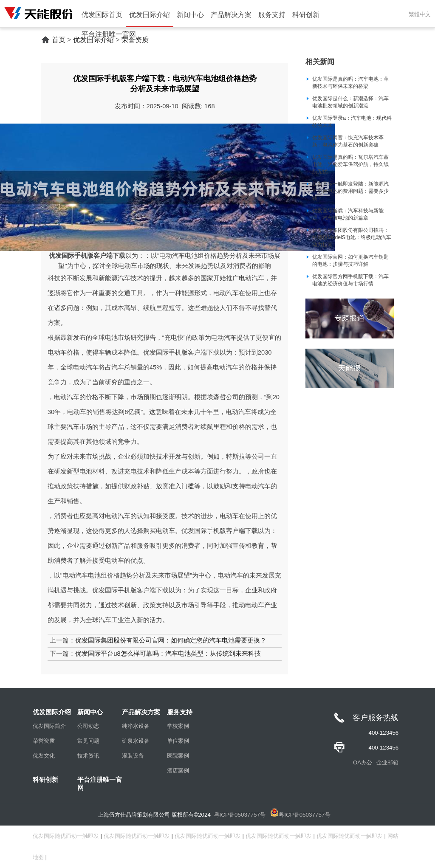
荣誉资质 (44, 741)
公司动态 (88, 726)
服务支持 (272, 15)
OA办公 (363, 762)
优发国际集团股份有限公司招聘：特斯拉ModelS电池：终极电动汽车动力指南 (352, 237)
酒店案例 (178, 771)
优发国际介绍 (150, 15)
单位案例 (178, 741)
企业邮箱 (387, 762)
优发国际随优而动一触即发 (66, 836)
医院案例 (178, 756)
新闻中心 (190, 15)
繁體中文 (420, 14)
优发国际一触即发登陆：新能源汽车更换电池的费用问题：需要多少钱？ (350, 191)
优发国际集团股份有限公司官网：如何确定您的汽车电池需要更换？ (171, 640)
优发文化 (44, 756)
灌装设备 (133, 756)
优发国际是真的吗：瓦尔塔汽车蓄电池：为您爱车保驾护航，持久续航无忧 (350, 164)
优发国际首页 (102, 15)
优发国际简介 (49, 726)
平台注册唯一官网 (109, 34)
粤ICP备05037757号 (240, 815)
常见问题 (88, 741)
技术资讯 (88, 756)
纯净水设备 (136, 726)
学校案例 (178, 726)
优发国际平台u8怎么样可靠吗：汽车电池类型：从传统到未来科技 (168, 654)
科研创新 (306, 15)
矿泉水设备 (136, 741)
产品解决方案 (231, 15)
